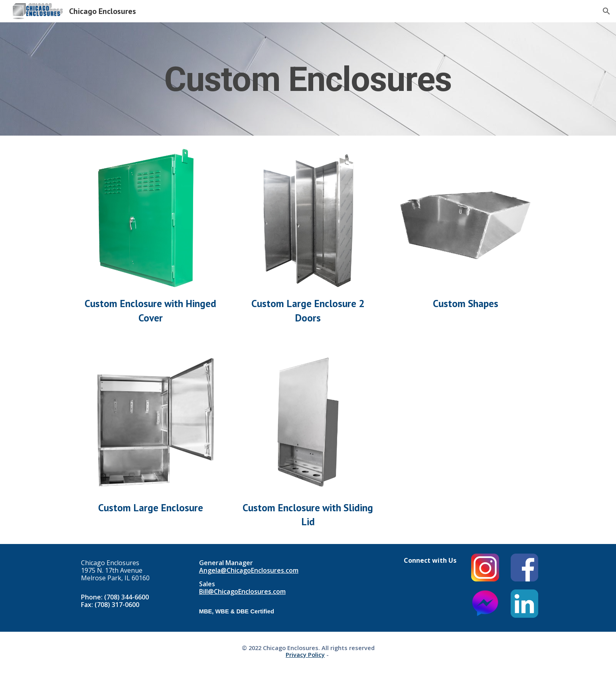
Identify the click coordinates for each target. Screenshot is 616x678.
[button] (606, 11)
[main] (308, 79)
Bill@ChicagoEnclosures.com (242, 591)
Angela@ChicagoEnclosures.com (249, 570)
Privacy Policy (305, 654)
